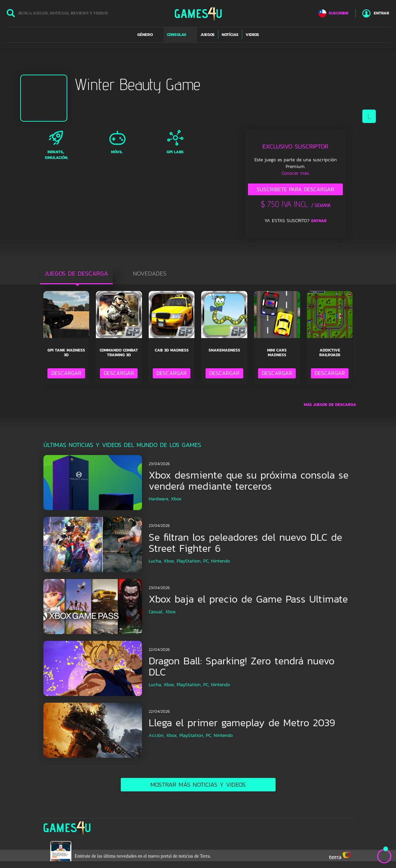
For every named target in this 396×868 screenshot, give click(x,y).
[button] (149, 35)
